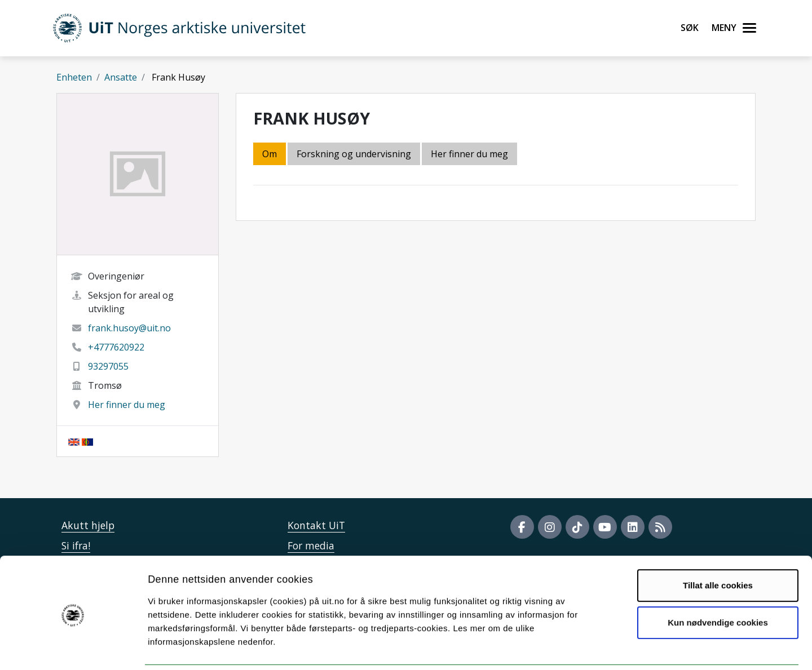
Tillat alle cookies (718, 546)
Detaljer (601, 648)
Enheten (74, 77)
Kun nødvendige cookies (718, 583)
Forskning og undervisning (354, 154)
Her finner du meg (127, 405)
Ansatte (121, 77)
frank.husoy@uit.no (129, 328)
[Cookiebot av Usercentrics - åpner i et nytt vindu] (73, 648)
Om (270, 154)
